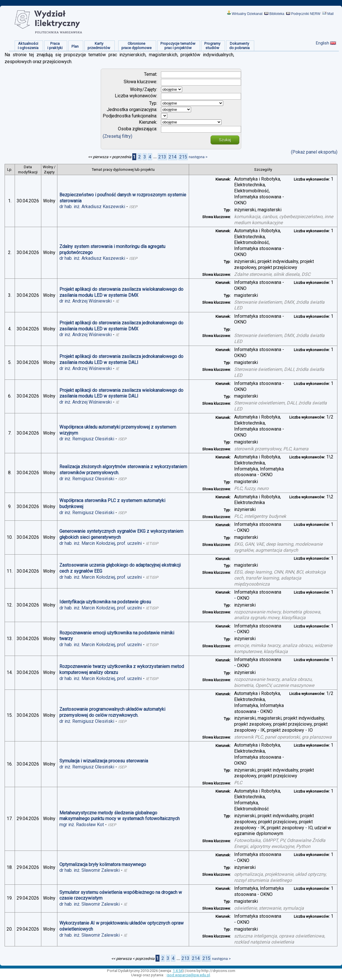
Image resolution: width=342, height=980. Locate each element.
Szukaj (225, 140)
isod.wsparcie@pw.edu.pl (188, 975)
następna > (198, 157)
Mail (331, 14)
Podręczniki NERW (306, 14)
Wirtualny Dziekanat (247, 14)
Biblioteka (277, 14)
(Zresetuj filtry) (117, 136)
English (322, 43)
